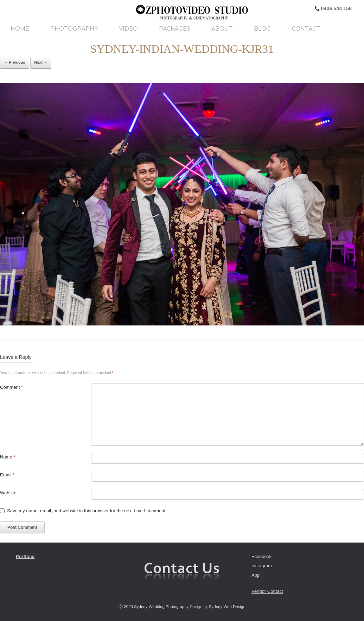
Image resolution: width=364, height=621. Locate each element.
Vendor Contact (267, 591)
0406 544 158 (336, 8)
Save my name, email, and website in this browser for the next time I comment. (87, 511)
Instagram (262, 566)
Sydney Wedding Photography (161, 607)
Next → (41, 62)
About (222, 29)
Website (8, 493)
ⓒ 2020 (126, 607)
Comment (11, 387)
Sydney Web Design (227, 607)
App (256, 575)
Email (7, 475)
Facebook (261, 556)
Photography (74, 29)
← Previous (15, 62)
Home (20, 29)
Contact (306, 29)
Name (8, 457)
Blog (262, 29)
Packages (175, 29)
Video (128, 29)
